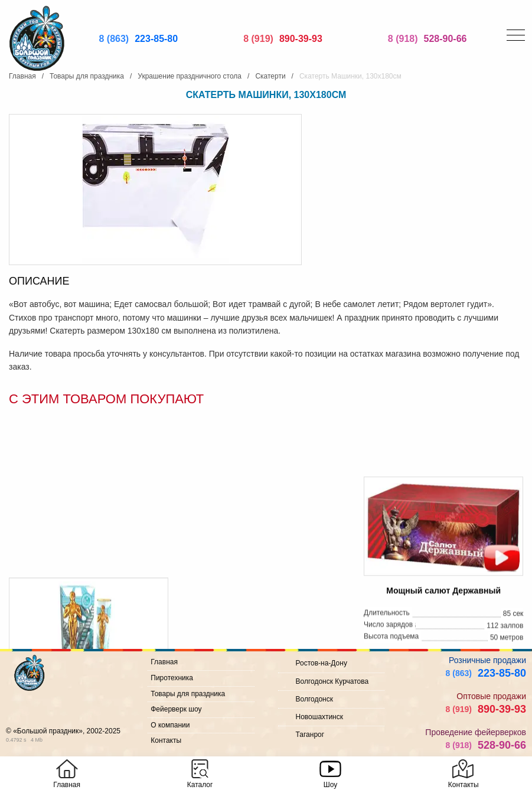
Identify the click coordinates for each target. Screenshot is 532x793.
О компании (170, 725)
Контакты (166, 740)
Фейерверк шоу (176, 709)
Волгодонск (315, 699)
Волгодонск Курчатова (332, 681)
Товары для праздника (87, 76)
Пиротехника (172, 678)
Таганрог (310, 735)
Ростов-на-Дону (322, 663)
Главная (22, 76)
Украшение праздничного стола (190, 76)
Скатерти (270, 76)
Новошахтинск (320, 717)
